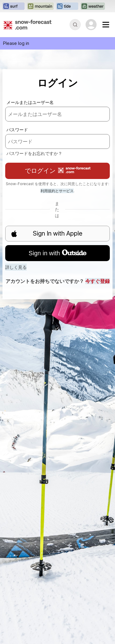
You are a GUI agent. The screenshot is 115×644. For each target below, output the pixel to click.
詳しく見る (16, 267)
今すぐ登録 (98, 281)
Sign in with (57, 253)
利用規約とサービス (57, 191)
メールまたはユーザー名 (30, 102)
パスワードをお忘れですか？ (34, 153)
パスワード (17, 130)
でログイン (58, 171)
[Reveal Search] (75, 25)
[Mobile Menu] (106, 25)
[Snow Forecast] (28, 25)
